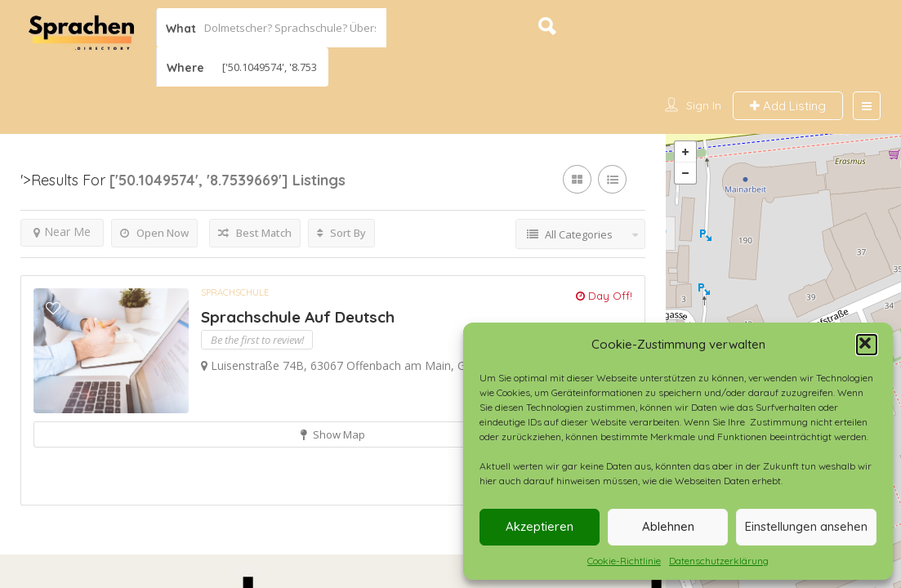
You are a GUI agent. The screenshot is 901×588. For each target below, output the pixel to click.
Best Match (255, 234)
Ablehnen (668, 526)
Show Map (333, 436)
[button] (867, 345)
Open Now (154, 234)
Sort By (341, 234)
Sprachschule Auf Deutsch (298, 319)
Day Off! (604, 297)
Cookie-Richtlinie (624, 561)
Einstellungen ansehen (806, 526)
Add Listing (788, 106)
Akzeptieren (540, 526)
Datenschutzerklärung (719, 561)
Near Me (62, 233)
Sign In (704, 105)
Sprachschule (235, 294)
